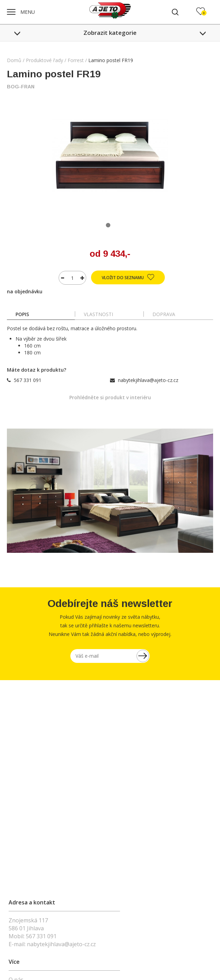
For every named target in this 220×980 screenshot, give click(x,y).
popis (22, 314)
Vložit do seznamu (128, 277)
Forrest (76, 60)
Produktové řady (44, 60)
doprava (164, 314)
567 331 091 (28, 380)
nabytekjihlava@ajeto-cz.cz (148, 380)
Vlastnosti (98, 314)
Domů (14, 60)
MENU (21, 12)
